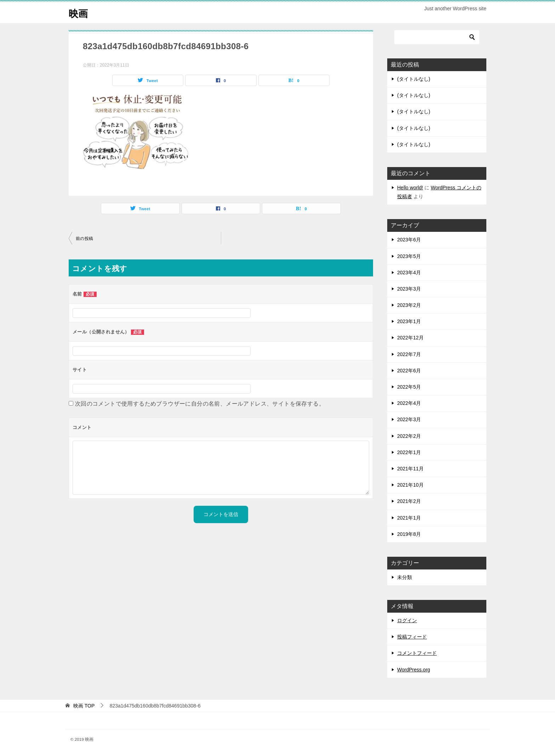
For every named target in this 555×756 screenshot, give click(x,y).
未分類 (405, 577)
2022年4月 (409, 403)
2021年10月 (410, 485)
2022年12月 (410, 338)
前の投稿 (85, 239)
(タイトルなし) (414, 79)
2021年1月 (409, 518)
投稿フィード (412, 637)
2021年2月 (409, 501)
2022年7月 (409, 354)
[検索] (437, 37)
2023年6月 (409, 240)
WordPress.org (414, 670)
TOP (84, 706)
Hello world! (410, 188)
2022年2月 (409, 436)
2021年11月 (410, 469)
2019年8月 (409, 534)
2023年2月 (409, 305)
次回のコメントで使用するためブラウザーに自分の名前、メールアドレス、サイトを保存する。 (200, 404)
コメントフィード (417, 653)
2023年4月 (409, 273)
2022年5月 (409, 387)
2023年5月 (409, 256)
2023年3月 (409, 289)
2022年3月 (409, 419)
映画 (79, 12)
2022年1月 (409, 452)
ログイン (407, 620)
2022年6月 (409, 371)
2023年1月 (409, 321)
